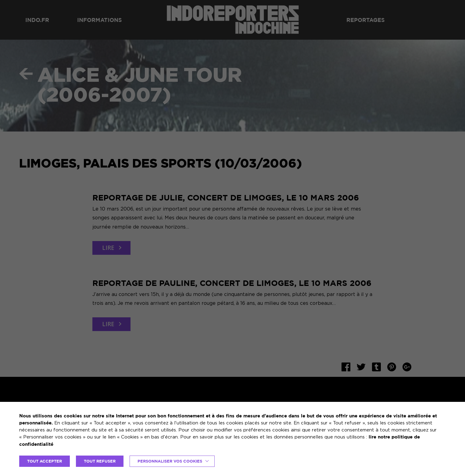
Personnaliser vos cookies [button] (170, 461)
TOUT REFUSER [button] (100, 461)
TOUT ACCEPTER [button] (45, 461)
